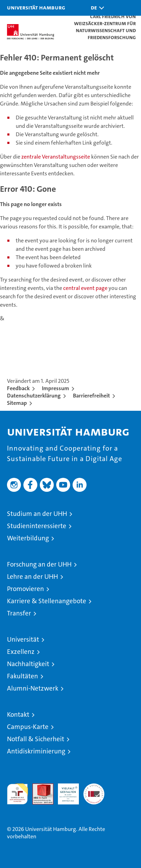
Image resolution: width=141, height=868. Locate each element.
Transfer (19, 613)
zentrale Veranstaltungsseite (56, 157)
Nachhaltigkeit (28, 664)
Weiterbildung (28, 538)
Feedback (18, 388)
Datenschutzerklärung (34, 396)
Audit (39, 787)
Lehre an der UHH (32, 577)
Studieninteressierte (37, 526)
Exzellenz (21, 652)
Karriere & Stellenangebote (47, 601)
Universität (23, 639)
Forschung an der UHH (39, 564)
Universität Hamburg (36, 7)
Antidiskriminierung (36, 751)
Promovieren (25, 589)
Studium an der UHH (37, 514)
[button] (96, 8)
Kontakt (18, 714)
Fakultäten (23, 676)
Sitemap (17, 403)
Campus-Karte (28, 727)
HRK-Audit (65, 791)
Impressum (55, 388)
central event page (86, 288)
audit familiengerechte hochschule (17, 794)
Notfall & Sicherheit (36, 739)
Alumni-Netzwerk (33, 688)
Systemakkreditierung (94, 787)
